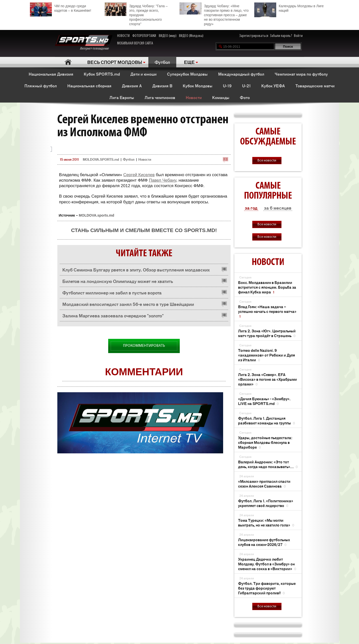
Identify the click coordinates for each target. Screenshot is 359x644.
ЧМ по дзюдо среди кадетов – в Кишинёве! (61, 8)
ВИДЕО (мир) (168, 36)
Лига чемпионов (160, 97)
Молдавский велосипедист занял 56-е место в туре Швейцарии (128, 304)
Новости (194, 97)
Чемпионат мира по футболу (301, 74)
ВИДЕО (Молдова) (191, 36)
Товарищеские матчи (315, 86)
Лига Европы (122, 97)
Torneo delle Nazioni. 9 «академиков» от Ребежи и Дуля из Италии (267, 355)
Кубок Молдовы (198, 86)
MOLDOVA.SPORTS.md (101, 159)
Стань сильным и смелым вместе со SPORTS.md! (144, 230)
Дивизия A (132, 86)
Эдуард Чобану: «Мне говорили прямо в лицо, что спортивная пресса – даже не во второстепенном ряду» (214, 14)
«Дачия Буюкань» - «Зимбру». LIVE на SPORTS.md (264, 401)
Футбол (162, 62)
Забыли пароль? (281, 36)
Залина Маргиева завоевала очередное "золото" (113, 315)
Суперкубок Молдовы (187, 74)
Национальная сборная (89, 86)
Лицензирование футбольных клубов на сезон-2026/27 (264, 542)
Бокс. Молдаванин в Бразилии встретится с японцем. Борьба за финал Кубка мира (267, 287)
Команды (221, 97)
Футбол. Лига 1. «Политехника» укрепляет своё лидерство (266, 503)
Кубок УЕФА (273, 86)
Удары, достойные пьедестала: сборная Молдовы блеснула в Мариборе (265, 442)
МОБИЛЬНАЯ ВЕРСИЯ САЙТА (135, 43)
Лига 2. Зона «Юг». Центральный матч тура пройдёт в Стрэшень (267, 333)
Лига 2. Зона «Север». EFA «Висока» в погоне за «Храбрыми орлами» (268, 379)
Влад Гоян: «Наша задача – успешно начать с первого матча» (267, 311)
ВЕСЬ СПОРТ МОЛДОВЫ (115, 62)
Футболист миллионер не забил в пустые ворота (112, 292)
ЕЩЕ (189, 62)
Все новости (267, 161)
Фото (245, 97)
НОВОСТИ (123, 36)
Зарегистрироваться (254, 36)
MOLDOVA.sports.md (96, 215)
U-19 (227, 86)
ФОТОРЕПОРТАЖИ (144, 36)
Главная (68, 62)
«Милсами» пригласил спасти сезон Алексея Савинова (264, 484)
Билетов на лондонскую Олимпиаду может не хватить (118, 281)
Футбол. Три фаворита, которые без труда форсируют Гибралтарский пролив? (267, 588)
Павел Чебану (163, 180)
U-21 (246, 86)
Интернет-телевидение (84, 43)
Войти (298, 36)
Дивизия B (162, 86)
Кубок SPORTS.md (102, 74)
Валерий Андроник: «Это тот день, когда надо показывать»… (268, 464)
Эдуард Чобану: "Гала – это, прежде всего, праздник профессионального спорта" (136, 14)
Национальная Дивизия (51, 74)
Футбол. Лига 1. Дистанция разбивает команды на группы (267, 420)
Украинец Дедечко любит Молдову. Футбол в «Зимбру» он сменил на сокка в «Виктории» (267, 564)
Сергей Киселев (139, 175)
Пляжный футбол (41, 86)
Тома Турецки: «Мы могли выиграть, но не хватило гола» (266, 522)
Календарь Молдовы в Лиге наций (289, 8)
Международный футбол (241, 74)
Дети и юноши (143, 74)
